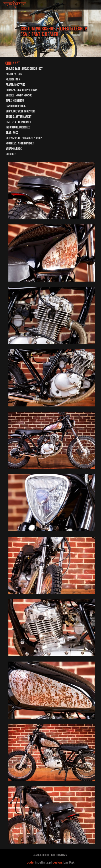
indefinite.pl (43, 862)
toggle (96, 5)
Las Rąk (69, 862)
